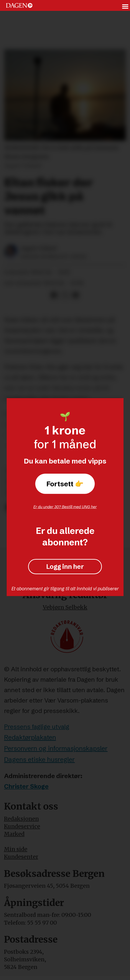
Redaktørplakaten (30, 737)
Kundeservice (22, 826)
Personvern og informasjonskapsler (56, 748)
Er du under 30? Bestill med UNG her (65, 507)
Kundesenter (21, 857)
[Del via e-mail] (75, 295)
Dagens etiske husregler (39, 760)
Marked (14, 834)
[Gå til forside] (19, 5)
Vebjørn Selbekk (65, 607)
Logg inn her (65, 567)
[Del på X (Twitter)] (65, 295)
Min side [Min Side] (16, 849)
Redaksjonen (21, 819)
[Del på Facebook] (54, 295)
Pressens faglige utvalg (37, 727)
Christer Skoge (26, 786)
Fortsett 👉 (65, 484)
